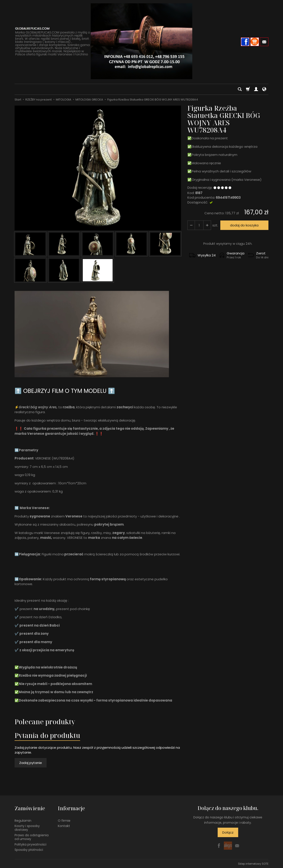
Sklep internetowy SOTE (253, 863)
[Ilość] (199, 225)
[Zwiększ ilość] (191, 225)
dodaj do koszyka (244, 225)
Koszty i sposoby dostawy (27, 828)
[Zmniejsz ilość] (207, 225)
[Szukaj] (240, 89)
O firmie (64, 820)
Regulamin (23, 820)
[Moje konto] (256, 89)
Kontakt (64, 826)
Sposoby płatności (29, 849)
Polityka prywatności (30, 844)
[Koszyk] (248, 89)
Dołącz (228, 832)
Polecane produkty (45, 722)
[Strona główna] (141, 41)
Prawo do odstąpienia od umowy (32, 837)
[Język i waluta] (264, 89)
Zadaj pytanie (31, 763)
